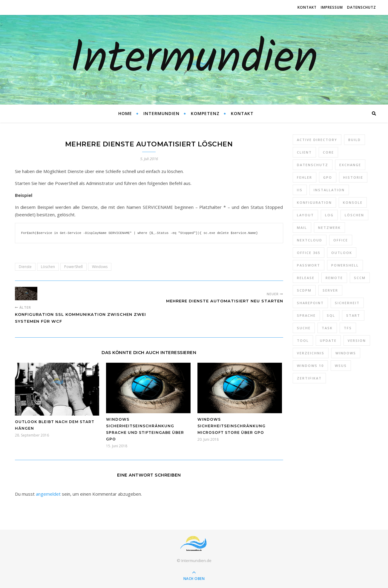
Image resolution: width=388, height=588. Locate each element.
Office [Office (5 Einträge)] (341, 240)
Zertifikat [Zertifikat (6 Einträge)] (309, 378)
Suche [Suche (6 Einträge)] (304, 328)
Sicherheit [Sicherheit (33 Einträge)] (347, 303)
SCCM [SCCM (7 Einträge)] (360, 278)
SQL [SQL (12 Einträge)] (331, 315)
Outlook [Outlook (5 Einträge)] (342, 253)
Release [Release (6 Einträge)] (306, 278)
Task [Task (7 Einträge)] (327, 328)
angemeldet (48, 494)
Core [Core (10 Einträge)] (328, 152)
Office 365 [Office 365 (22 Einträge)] (309, 253)
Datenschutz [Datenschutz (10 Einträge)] (313, 165)
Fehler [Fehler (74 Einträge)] (305, 177)
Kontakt (307, 7)
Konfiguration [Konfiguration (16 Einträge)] (314, 202)
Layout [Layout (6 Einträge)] (305, 215)
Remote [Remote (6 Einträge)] (334, 278)
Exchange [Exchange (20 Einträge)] (350, 165)
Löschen (48, 266)
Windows (100, 266)
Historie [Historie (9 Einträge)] (353, 177)
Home (125, 113)
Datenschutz (362, 7)
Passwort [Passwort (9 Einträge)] (309, 265)
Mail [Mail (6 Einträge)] (302, 228)
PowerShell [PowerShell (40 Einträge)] (345, 265)
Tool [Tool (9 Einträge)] (303, 340)
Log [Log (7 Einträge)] (329, 215)
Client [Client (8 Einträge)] (304, 152)
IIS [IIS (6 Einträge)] (300, 190)
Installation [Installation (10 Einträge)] (329, 190)
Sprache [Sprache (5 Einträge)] (306, 315)
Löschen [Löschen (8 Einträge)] (354, 215)
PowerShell (73, 266)
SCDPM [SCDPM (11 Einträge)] (304, 290)
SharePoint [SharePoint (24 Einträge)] (310, 303)
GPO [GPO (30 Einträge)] (328, 177)
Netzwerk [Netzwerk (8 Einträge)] (329, 228)
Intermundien (194, 60)
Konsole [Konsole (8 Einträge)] (353, 202)
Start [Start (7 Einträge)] (353, 315)
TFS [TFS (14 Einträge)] (348, 328)
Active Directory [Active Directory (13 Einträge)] (317, 140)
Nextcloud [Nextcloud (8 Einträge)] (310, 240)
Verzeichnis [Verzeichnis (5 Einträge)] (311, 353)
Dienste (25, 266)
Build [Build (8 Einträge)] (355, 140)
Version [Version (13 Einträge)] (357, 340)
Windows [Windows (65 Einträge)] (346, 353)
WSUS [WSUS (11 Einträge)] (341, 366)
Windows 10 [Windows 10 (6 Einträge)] (310, 366)
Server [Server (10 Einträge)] (330, 290)
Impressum (332, 7)
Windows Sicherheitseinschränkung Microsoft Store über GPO (231, 426)
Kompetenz (205, 113)
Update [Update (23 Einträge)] (328, 340)
